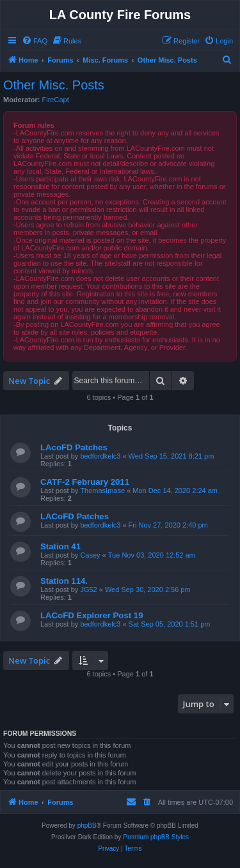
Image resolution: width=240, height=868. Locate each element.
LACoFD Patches (75, 516)
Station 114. (64, 581)
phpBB (87, 826)
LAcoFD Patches (74, 447)
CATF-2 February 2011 (85, 482)
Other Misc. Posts (54, 85)
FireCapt (56, 100)
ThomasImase (102, 491)
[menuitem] (35, 41)
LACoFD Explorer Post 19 (92, 615)
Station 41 (60, 546)
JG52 (88, 590)
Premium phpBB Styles (156, 837)
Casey (90, 555)
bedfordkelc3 (100, 456)
